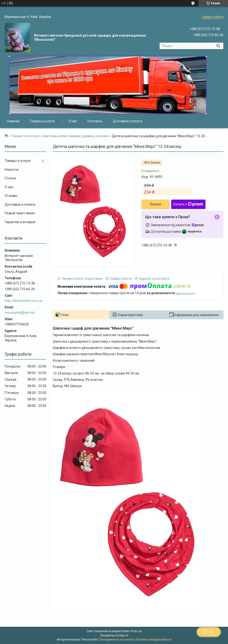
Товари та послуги (25, 136)
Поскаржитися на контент (117, 640)
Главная (13, 121)
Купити (156, 204)
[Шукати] (218, 46)
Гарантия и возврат (20, 222)
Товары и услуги (42, 121)
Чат (209, 632)
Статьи (10, 178)
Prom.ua (136, 631)
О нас (73, 121)
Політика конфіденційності (154, 640)
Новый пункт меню (20, 213)
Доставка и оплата (127, 121)
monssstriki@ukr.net (20, 313)
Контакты (95, 121)
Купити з (188, 204)
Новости (12, 170)
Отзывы (11, 196)
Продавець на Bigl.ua (114, 635)
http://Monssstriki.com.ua (23, 301)
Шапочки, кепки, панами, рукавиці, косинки (76, 136)
